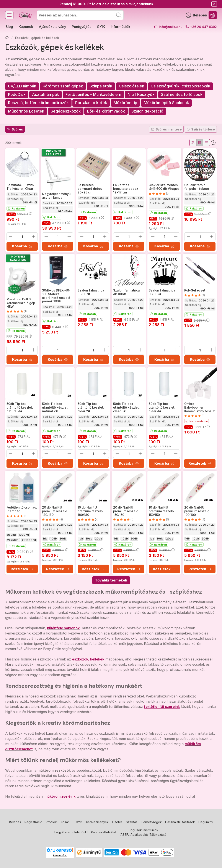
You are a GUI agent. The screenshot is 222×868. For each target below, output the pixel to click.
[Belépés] (196, 15)
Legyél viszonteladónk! (71, 832)
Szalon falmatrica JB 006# (127, 292)
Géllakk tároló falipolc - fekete (197, 187)
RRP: (19, 336)
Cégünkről (206, 822)
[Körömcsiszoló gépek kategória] (63, 86)
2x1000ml (29, 540)
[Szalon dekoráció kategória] (147, 111)
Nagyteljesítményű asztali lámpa (56, 196)
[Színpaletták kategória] (101, 86)
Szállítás (132, 822)
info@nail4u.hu (171, 27)
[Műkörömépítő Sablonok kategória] (166, 103)
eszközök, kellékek (88, 659)
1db (45, 539)
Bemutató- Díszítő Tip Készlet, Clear (20, 187)
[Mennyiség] (22, 237)
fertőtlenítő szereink (162, 707)
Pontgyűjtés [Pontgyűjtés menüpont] (82, 27)
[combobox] (80, 15)
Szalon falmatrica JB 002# (162, 292)
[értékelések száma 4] (52, 520)
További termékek (111, 580)
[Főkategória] (7, 38)
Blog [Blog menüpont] (9, 27)
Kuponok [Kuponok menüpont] (26, 27)
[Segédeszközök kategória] (66, 111)
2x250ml (13, 540)
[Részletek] (200, 463)
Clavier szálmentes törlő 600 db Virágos (164, 187)
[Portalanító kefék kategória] (91, 103)
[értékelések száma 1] (17, 311)
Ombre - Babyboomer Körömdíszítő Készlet (200, 407)
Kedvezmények (97, 822)
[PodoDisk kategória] (17, 95)
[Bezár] (214, 4)
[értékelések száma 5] (195, 295)
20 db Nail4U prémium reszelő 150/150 (126, 511)
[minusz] (11, 237)
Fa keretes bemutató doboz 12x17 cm (126, 189)
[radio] (193, 143)
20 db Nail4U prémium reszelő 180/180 (55, 511)
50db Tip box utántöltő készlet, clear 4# (162, 407)
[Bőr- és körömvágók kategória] (106, 111)
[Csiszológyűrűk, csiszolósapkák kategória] (180, 86)
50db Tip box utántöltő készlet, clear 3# (126, 407)
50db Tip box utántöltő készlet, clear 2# (91, 407)
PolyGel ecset (195, 290)
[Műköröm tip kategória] (125, 103)
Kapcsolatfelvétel (104, 832)
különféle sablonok (63, 628)
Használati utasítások (180, 822)
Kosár (65, 822)
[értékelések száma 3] (159, 194)
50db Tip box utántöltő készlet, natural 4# (20, 407)
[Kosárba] (22, 246)
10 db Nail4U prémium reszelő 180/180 (90, 511)
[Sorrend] (213, 143)
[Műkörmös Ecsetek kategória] (26, 111)
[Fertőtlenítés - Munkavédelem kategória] (93, 95)
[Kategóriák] (9, 15)
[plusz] (34, 237)
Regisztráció (33, 822)
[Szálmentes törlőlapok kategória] (182, 95)
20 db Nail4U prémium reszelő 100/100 (197, 511)
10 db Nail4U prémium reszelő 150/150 (161, 511)
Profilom (52, 822)
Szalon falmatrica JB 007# (91, 292)
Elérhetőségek (151, 822)
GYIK (79, 822)
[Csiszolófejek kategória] (131, 86)
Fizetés (117, 822)
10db (53, 539)
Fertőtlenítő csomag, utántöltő (22, 509)
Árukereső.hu (60, 855)
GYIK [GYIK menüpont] (101, 27)
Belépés (15, 822)
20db (63, 539)
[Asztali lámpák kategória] (46, 95)
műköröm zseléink (60, 796)
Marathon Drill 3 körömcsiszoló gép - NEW (22, 303)
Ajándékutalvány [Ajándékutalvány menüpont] (52, 27)
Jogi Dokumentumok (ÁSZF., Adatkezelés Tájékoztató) (144, 832)
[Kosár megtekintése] (213, 15)
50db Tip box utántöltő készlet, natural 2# (55, 407)
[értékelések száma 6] (17, 516)
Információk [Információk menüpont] (121, 27)
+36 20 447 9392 (203, 27)
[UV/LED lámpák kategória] (22, 86)
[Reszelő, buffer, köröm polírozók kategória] (38, 103)
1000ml (24, 535)
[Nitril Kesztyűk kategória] (141, 95)
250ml (11, 535)
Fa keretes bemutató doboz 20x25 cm (90, 189)
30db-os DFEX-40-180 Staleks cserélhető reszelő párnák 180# (56, 296)
